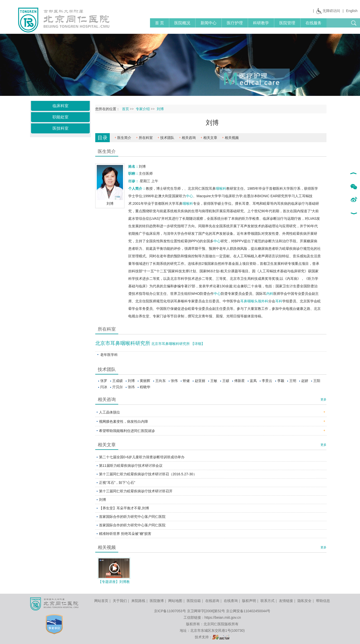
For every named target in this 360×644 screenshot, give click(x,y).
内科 (270, 294)
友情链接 (286, 601)
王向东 (160, 381)
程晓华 (145, 387)
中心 (189, 196)
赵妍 (305, 381)
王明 (293, 381)
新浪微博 (354, 200)
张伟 (174, 381)
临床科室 (60, 106)
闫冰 (104, 387)
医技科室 (60, 128)
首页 (125, 109)
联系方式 (267, 601)
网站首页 (101, 601)
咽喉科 (221, 188)
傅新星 (239, 381)
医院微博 (157, 601)
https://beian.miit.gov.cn (223, 617)
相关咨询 (189, 138)
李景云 (267, 381)
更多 (323, 399)
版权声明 (249, 601)
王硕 (226, 381)
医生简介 (124, 138)
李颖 (281, 381)
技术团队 (167, 138)
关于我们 (120, 601)
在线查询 (231, 601)
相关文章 (210, 138)
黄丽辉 (145, 381)
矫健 (186, 381)
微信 (354, 187)
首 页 (159, 23)
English (352, 11)
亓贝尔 (117, 387)
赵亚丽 (200, 381)
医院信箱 (194, 601)
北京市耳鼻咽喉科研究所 (123, 343)
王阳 (317, 381)
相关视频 (232, 138)
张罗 (104, 381)
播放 (114, 568)
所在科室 (146, 138)
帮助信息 (323, 601)
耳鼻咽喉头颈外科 (254, 301)
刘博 (131, 381)
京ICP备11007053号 (170, 611)
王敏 (214, 381)
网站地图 (175, 601)
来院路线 (138, 601)
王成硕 (117, 381)
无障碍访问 (331, 11)
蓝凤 (253, 381)
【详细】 (198, 344)
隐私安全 (304, 601)
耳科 (279, 301)
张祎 (131, 387)
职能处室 (60, 117)
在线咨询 (212, 601)
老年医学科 (109, 355)
